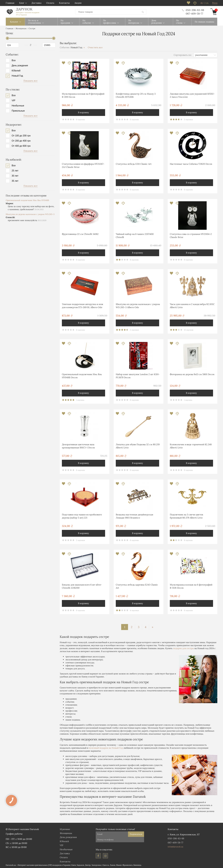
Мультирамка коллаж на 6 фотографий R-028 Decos (191, 586)
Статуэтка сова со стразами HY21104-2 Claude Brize (191, 236)
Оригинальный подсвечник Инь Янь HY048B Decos (82, 376)
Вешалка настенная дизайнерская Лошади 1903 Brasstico (134, 516)
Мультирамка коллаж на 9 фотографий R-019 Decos (83, 95)
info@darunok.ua (175, 847)
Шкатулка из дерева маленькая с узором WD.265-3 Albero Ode (138, 306)
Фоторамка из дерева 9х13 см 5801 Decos (192, 374)
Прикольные (18, 111)
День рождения (20, 66)
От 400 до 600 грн (21, 146)
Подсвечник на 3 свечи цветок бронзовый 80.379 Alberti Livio (187, 516)
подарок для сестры (183, 648)
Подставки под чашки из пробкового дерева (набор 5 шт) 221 (82, 516)
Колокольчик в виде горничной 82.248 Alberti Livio (191, 446)
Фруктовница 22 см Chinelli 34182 (80, 234)
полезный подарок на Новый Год (106, 748)
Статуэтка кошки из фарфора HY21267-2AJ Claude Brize (83, 165)
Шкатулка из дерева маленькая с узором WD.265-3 (30, 214)
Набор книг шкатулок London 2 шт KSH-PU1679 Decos (138, 376)
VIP (14, 101)
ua (207, 3)
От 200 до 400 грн (21, 141)
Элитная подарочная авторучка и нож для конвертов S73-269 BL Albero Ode (82, 306)
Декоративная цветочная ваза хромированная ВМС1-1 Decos (78, 446)
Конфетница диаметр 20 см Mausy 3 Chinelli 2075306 (136, 95)
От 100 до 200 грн (21, 136)
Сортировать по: (183, 55)
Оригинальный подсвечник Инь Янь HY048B (27, 200)
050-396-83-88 (193, 10)
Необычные (18, 106)
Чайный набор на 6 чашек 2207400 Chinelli (135, 236)
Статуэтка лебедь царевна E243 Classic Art (137, 586)
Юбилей (16, 71)
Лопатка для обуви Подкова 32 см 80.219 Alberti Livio (138, 446)
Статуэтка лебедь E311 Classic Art (134, 164)
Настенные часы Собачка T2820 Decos (191, 164)
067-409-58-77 (194, 14)
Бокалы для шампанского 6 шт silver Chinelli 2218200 (82, 586)
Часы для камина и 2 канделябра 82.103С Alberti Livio (192, 306)
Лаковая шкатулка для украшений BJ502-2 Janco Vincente (192, 95)
